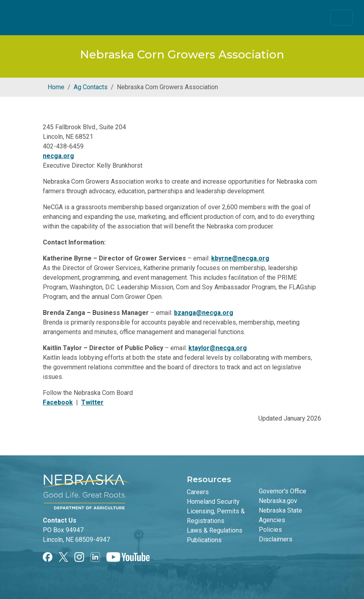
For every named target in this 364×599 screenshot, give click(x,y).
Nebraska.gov (278, 501)
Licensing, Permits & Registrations (216, 516)
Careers (198, 492)
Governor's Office (283, 491)
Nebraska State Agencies (280, 515)
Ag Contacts (91, 87)
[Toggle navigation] (342, 18)
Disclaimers (276, 539)
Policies (270, 530)
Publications (204, 540)
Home (56, 87)
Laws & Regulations (215, 530)
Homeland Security (213, 502)
